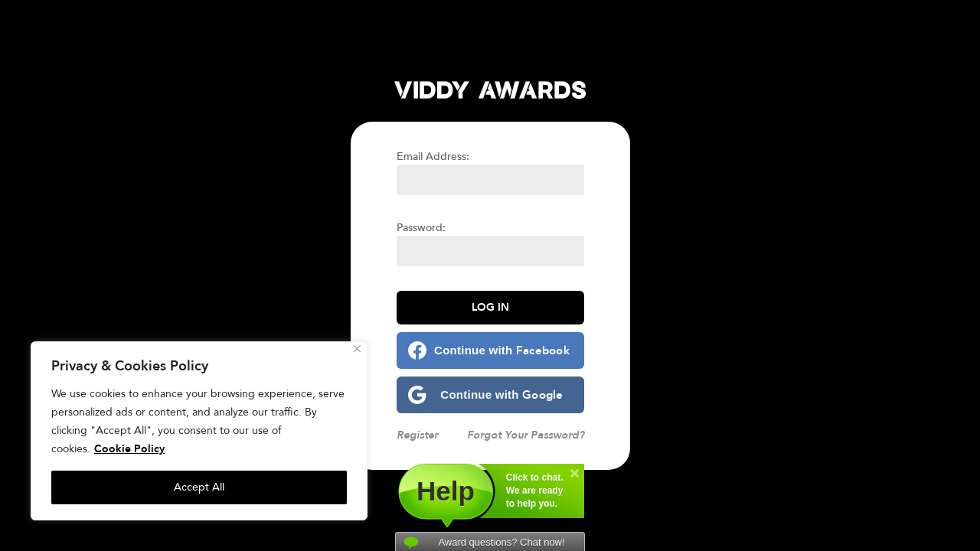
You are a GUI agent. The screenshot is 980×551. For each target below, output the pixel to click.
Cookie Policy (129, 449)
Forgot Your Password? (526, 435)
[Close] (357, 349)
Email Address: (433, 156)
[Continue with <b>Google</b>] (490, 395)
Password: (421, 228)
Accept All (199, 487)
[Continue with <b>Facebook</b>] (490, 350)
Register (417, 435)
